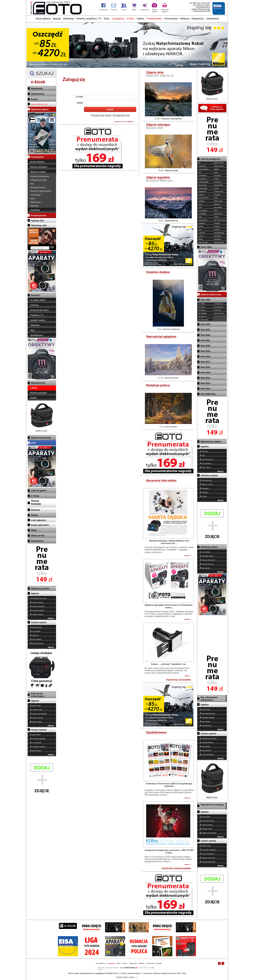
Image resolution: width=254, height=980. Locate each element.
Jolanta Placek (171, 378)
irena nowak (205, 721)
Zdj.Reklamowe (219, 233)
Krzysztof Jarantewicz (171, 119)
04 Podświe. (203, 313)
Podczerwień (218, 185)
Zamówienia (213, 19)
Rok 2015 (205, 373)
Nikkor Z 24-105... (207, 484)
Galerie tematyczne (211, 159)
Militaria (217, 169)
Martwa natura (219, 166)
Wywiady (34, 206)
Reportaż (217, 204)
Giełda (34, 515)
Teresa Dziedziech (37, 606)
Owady (216, 179)
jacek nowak (35, 705)
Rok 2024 (205, 324)
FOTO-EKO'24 (204, 198)
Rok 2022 (205, 335)
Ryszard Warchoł (207, 564)
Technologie (35, 195)
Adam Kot (34, 635)
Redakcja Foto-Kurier (38, 598)
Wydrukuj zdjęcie (40, 109)
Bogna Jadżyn (36, 722)
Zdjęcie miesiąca (158, 125)
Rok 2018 (205, 356)
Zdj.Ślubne (218, 236)
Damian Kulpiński (171, 329)
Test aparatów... (206, 463)
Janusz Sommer (37, 602)
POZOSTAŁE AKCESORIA (179, 680)
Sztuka (216, 217)
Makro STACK (219, 163)
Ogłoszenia (133, 963)
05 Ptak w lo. (203, 317)
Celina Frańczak (37, 643)
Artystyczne (203, 179)
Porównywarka (154, 19)
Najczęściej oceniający (212, 805)
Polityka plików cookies (125, 977)
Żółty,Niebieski (219, 242)
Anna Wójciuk (36, 742)
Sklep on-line (38, 536)
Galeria (140, 19)
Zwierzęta (217, 239)
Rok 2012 (205, 389)
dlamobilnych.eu (40, 104)
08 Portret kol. (219, 307)
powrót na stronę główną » (124, 122)
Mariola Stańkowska (208, 862)
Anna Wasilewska (207, 754)
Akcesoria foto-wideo (39, 310)
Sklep (34, 530)
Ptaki (216, 198)
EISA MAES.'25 (219, 313)
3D (200, 163)
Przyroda (217, 195)
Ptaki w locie (218, 201)
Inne (32, 184)
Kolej (200, 217)
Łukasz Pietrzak (36, 614)
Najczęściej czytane (211, 441)
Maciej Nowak (36, 627)
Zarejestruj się (121, 115)
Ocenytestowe (36, 502)
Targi (32, 330)
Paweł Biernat (171, 221)
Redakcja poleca (158, 385)
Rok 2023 (205, 330)
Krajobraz (202, 223)
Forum (34, 99)
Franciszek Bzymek (38, 738)
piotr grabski (171, 427)
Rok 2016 (205, 367)
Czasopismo (118, 19)
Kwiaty (201, 226)
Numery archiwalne (39, 167)
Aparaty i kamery (38, 320)
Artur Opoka (35, 631)
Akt (200, 172)
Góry (200, 204)
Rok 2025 (205, 300)
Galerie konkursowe (211, 295)
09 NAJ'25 (217, 310)
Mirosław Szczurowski (208, 738)
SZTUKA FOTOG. (220, 220)
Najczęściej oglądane (161, 337)
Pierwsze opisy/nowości (41, 191)
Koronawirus (203, 220)
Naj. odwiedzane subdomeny (209, 699)
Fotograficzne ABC (38, 180)
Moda (216, 172)
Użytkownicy (38, 94)
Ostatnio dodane (158, 272)
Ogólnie (35, 593)
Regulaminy (198, 19)
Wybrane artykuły (38, 172)
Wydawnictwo (38, 383)
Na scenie (217, 176)
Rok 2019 (205, 351)
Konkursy (34, 305)
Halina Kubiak (171, 170)
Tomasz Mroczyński (207, 560)
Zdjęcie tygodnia (158, 177)
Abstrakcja (202, 166)
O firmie (35, 496)
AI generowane (204, 169)
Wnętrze (217, 226)
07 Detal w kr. (219, 304)
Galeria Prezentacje (41, 438)
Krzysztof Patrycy (37, 610)
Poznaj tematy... (206, 480)
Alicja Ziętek (205, 746)
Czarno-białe (203, 188)
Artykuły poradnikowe (40, 176)
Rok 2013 (205, 383)
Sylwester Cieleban (38, 747)
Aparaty (57, 19)
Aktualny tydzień (209, 475)
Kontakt (159, 963)
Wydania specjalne (39, 393)
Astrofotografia (204, 182)
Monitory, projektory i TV (89, 19)
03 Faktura (202, 310)
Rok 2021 (205, 340)
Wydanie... (204, 492)
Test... (203, 455)
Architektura (203, 176)
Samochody (218, 207)
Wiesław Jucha (36, 710)
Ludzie (201, 236)
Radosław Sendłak (207, 717)
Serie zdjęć (206, 247)
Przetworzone (219, 191)
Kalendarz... (205, 488)
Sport (216, 211)
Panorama (218, 182)
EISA (33, 443)
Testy (107, 19)
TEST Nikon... (205, 467)
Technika (217, 223)
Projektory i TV (37, 315)
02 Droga (202, 307)
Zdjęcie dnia (155, 72)
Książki (33, 398)
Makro (201, 239)
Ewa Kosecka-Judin (207, 713)
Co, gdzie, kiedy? (38, 300)
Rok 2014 (205, 378)
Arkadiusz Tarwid (206, 556)
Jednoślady (202, 214)
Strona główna (43, 19)
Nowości (35, 295)
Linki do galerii (39, 491)
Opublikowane (36, 335)
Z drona (217, 230)
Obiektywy (69, 19)
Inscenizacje (203, 211)
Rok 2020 (205, 346)
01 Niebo (202, 304)
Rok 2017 (205, 362)
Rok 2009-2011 (208, 394)
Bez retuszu (203, 185)
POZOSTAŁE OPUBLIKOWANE (176, 869)
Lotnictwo (202, 233)
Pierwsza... (205, 451)
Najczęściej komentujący (38, 695)
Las (200, 230)
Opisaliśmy (35, 210)
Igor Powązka (36, 639)
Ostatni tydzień (39, 622)
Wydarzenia (35, 202)
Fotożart (201, 201)
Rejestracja (37, 88)
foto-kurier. (129, 968)
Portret (216, 188)
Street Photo (218, 214)
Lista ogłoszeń (38, 520)
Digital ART (202, 191)
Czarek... (204, 496)
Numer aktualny (37, 162)
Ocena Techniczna (207, 821)
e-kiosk (131, 19)
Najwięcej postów (40, 588)
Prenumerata (171, 19)
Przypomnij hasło (101, 115)
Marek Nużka (36, 751)
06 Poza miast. (204, 320)
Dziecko (201, 195)
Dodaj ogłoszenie (40, 525)
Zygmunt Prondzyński (38, 714)
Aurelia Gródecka (207, 742)
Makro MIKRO (203, 242)
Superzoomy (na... (207, 459)
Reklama (185, 19)
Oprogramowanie (38, 187)
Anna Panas (205, 552)
